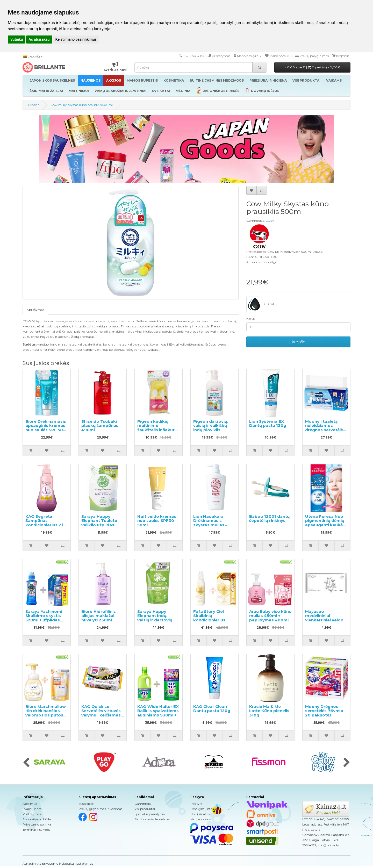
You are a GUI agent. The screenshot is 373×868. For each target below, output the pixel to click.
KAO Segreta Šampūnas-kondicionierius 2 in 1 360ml (46, 523)
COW (270, 221)
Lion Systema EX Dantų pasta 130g (268, 424)
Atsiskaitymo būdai (37, 819)
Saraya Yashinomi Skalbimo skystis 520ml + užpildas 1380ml (44, 618)
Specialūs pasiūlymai (150, 814)
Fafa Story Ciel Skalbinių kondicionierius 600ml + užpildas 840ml (211, 620)
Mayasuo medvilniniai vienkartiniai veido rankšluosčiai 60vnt (325, 618)
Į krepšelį (298, 342)
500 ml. (260, 304)
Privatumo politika (37, 824)
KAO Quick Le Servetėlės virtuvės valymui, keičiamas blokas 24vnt (101, 713)
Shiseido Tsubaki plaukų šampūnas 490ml (100, 426)
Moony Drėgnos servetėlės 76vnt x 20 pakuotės (324, 711)
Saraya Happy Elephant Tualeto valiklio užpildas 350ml (99, 523)
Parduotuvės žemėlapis (152, 819)
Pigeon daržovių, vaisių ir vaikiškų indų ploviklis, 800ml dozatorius (212, 428)
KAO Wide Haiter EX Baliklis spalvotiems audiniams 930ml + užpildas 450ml (158, 713)
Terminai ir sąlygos (36, 830)
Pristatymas (32, 814)
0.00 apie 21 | (312, 67)
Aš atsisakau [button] (39, 39)
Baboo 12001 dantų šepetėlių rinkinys (269, 519)
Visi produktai (145, 809)
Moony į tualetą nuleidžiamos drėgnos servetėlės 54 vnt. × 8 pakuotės (326, 428)
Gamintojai (143, 804)
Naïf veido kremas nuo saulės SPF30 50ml (157, 521)
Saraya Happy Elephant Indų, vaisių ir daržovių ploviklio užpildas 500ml (155, 620)
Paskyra (196, 804)
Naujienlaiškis (200, 819)
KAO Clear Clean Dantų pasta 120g (212, 709)
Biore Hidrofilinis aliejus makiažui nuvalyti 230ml (99, 616)
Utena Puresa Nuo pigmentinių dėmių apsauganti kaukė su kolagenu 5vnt (325, 523)
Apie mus (30, 804)
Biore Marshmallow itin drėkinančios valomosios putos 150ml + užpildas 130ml (46, 715)
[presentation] (26, 763)
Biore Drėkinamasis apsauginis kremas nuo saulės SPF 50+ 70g (46, 428)
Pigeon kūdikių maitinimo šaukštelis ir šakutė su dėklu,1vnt (157, 428)
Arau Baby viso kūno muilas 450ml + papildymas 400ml (270, 616)
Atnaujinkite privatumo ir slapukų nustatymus (58, 863)
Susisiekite (86, 804)
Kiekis (250, 318)
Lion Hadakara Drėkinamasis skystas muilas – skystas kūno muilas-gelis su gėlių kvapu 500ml (214, 527)
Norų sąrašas (200, 814)
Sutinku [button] (17, 39)
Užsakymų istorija (204, 809)
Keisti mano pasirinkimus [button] (76, 39)
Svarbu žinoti (33, 809)
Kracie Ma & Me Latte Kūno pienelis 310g (269, 711)
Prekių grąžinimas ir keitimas (100, 809)
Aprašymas (35, 310)
